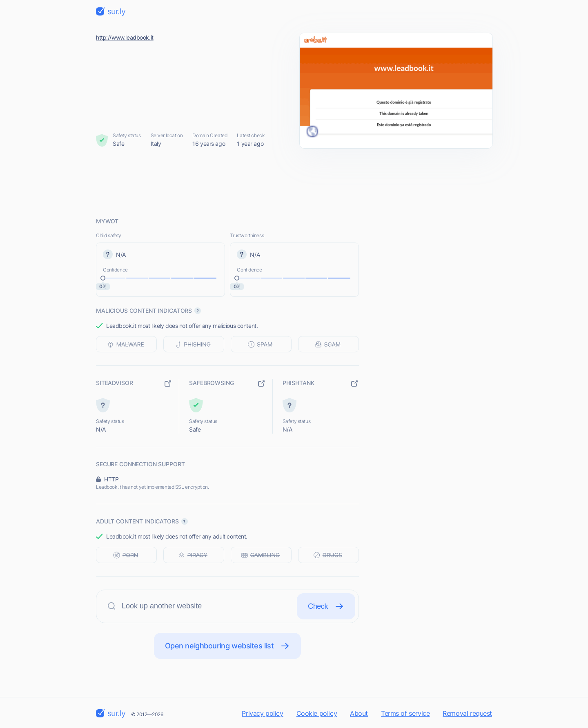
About (359, 713)
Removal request (467, 713)
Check (326, 606)
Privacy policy (262, 713)
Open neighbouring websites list (228, 646)
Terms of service (405, 713)
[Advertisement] (294, 183)
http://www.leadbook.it (125, 37)
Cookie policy (317, 713)
